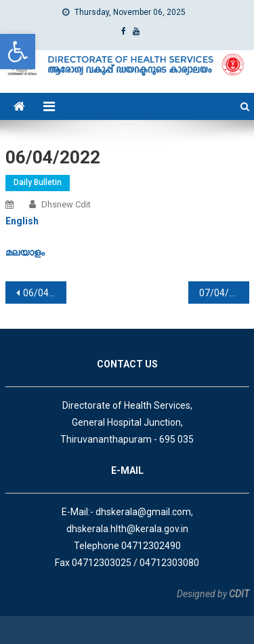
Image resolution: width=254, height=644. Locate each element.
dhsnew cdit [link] (66, 204)
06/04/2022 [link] (45, 293)
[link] (18, 52)
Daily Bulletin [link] (38, 182)
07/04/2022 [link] (224, 293)
